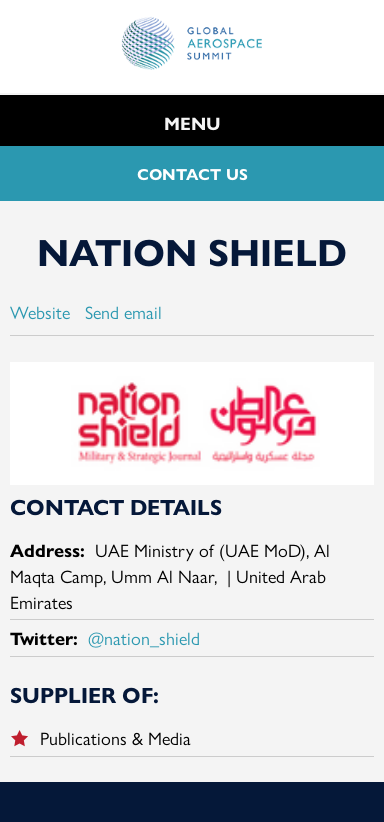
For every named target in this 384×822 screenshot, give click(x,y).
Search (354, 117)
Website (40, 311)
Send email (123, 311)
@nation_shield (144, 637)
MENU (192, 122)
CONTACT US (192, 173)
